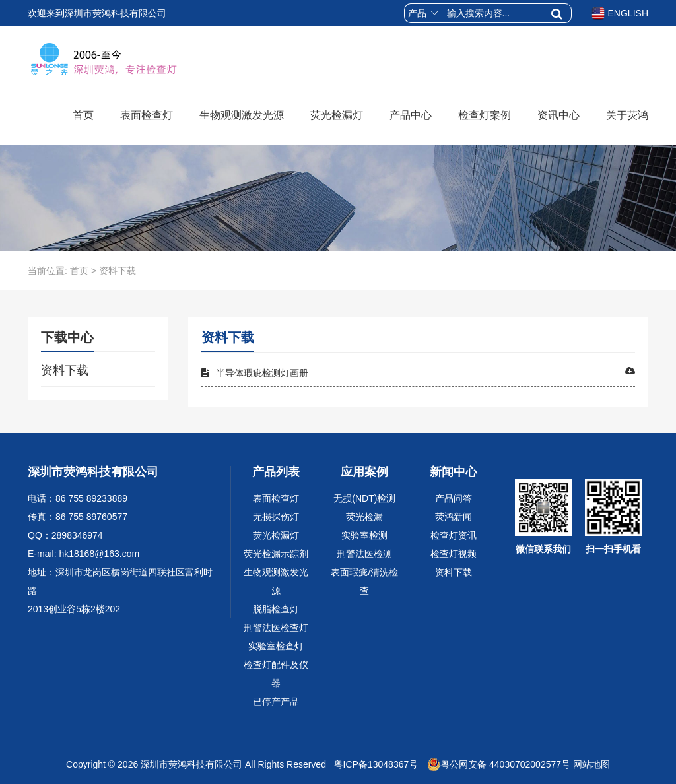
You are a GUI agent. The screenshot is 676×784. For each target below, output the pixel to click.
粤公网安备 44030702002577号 (499, 764)
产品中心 (411, 115)
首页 (83, 115)
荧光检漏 (364, 517)
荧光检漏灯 (337, 115)
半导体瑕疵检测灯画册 (419, 372)
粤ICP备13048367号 (375, 764)
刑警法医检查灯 (276, 628)
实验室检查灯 (276, 646)
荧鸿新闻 (454, 517)
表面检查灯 (147, 115)
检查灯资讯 (454, 535)
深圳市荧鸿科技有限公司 (191, 764)
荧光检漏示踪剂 (276, 554)
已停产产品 (276, 702)
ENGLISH (620, 13)
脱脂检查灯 (276, 609)
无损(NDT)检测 (364, 498)
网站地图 (591, 764)
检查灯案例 (485, 115)
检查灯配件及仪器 (276, 674)
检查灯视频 (454, 554)
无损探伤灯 (276, 517)
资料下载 (65, 370)
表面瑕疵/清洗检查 (364, 581)
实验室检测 (364, 535)
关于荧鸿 (627, 115)
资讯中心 (558, 115)
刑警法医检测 (364, 554)
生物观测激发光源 (242, 115)
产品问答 (454, 498)
